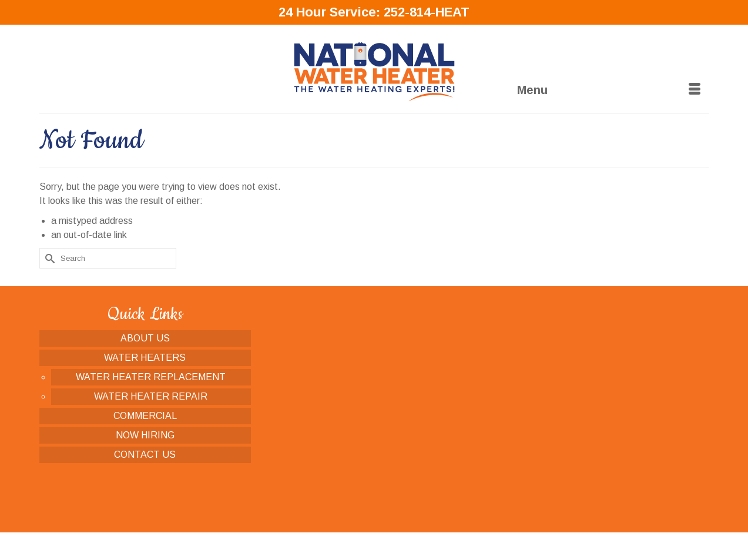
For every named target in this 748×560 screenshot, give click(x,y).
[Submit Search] (48, 258)
